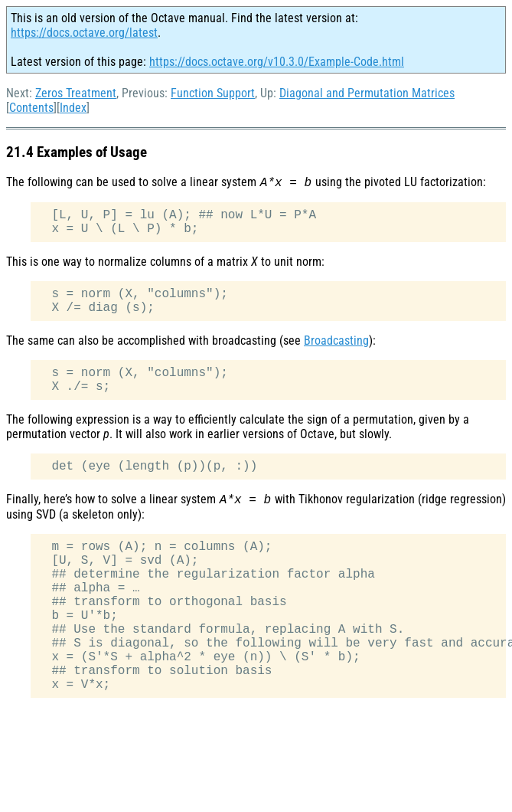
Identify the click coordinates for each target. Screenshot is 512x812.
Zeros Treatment (76, 93)
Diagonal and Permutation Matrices (367, 93)
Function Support (213, 93)
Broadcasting (336, 341)
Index (73, 108)
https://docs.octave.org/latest (84, 33)
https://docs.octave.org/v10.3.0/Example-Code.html (277, 62)
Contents (31, 108)
